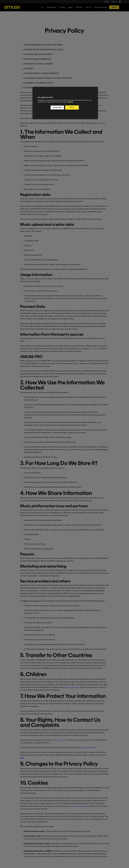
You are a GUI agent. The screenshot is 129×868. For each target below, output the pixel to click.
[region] (65, 103)
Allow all (72, 107)
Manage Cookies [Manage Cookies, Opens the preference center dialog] (57, 107)
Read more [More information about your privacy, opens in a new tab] (70, 102)
